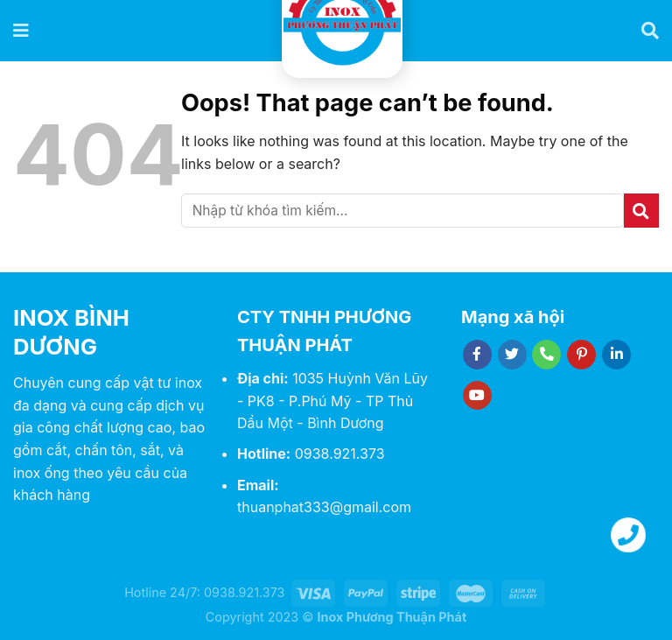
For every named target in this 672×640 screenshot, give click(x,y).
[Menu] (22, 31)
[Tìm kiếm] (650, 31)
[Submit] (641, 211)
